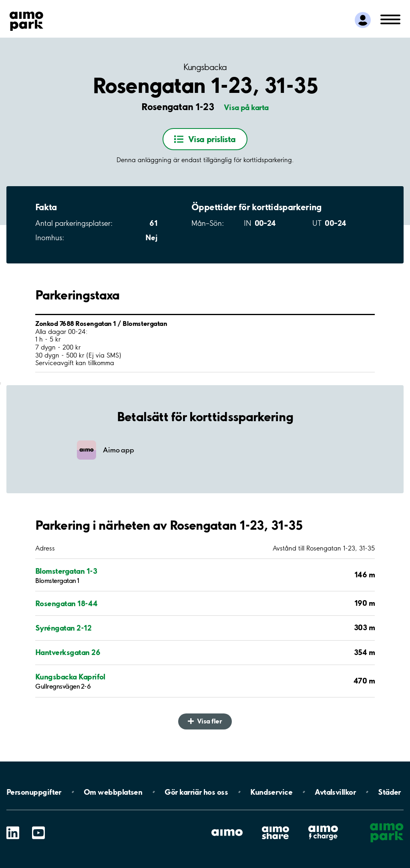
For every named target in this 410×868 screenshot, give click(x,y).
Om (113, 792)
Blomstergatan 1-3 (66, 571)
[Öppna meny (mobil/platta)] (390, 19)
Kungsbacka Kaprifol (70, 677)
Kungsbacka (205, 67)
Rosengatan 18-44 (66, 604)
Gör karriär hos (196, 792)
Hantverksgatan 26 (68, 652)
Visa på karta (246, 107)
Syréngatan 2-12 (63, 628)
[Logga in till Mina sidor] (363, 20)
